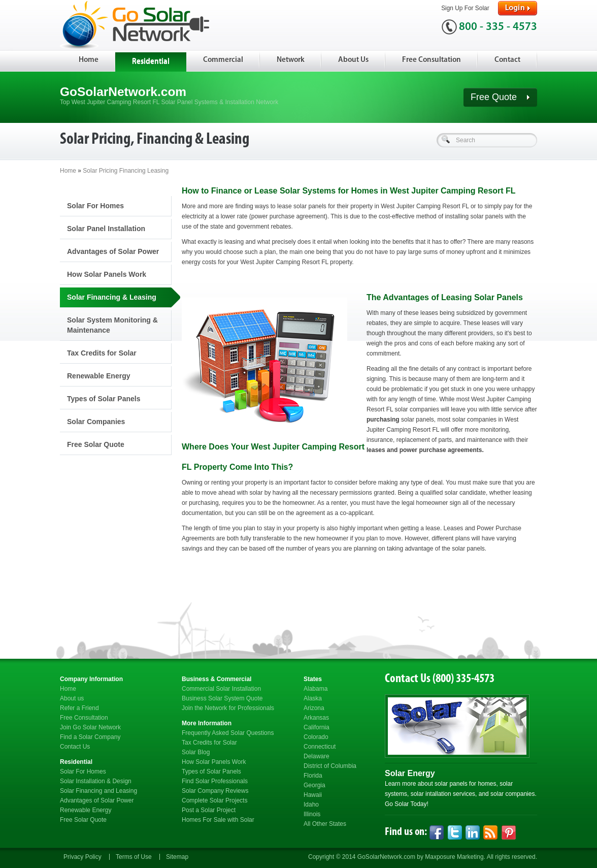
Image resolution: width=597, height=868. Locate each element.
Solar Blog (196, 752)
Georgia (314, 785)
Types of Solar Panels (104, 399)
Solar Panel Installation (106, 229)
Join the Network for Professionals (228, 708)
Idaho (311, 805)
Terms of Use (134, 857)
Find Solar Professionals (215, 781)
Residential (151, 62)
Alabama (316, 689)
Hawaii (313, 795)
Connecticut (320, 747)
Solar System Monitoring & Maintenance (112, 325)
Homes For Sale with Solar (218, 820)
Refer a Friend (79, 708)
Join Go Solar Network (90, 727)
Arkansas (316, 718)
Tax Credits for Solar (102, 353)
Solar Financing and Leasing (98, 791)
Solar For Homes (95, 206)
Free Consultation (432, 60)
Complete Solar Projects (214, 800)
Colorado (316, 737)
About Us (353, 60)
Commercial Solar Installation (221, 689)
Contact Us (75, 747)
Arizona (314, 708)
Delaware (317, 756)
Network (291, 60)
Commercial (223, 60)
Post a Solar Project (209, 810)
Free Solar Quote (96, 444)
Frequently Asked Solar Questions (228, 733)
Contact (507, 60)
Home (89, 60)
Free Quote (500, 97)
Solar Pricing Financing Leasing (126, 171)
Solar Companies (96, 422)
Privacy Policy (82, 857)
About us (72, 698)
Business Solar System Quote (222, 698)
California (317, 727)
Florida (313, 776)
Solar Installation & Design (96, 781)
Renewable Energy (99, 376)
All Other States (325, 824)
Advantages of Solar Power (113, 251)
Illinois (312, 814)
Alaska (313, 698)
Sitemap (177, 857)
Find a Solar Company (90, 737)
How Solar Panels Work (107, 274)
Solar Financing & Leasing (112, 297)
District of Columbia (330, 766)
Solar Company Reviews (215, 791)
